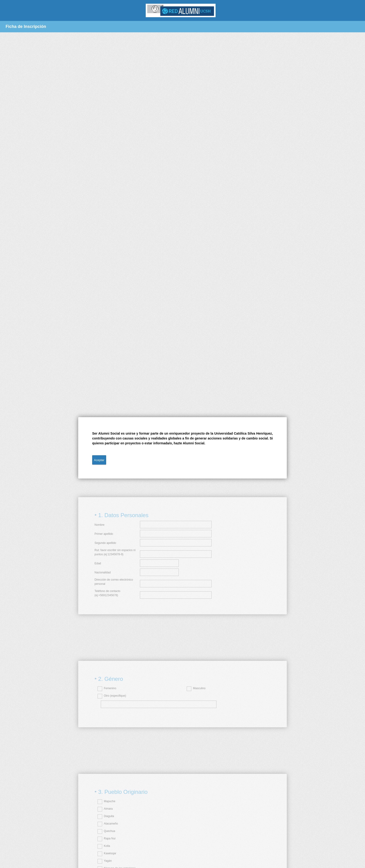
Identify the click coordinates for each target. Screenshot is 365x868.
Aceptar (99, 460)
